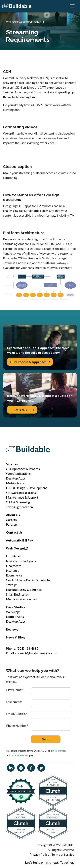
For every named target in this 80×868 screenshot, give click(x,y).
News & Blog (15, 637)
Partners (12, 524)
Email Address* (17, 713)
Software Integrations (21, 493)
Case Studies (16, 607)
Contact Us (14, 532)
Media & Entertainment (22, 599)
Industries (13, 556)
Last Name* (14, 702)
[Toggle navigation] (72, 6)
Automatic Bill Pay (20, 540)
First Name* (14, 690)
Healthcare (14, 566)
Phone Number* (17, 725)
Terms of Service (19, 755)
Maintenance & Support (22, 497)
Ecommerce (14, 575)
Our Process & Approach (30, 362)
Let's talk (24, 410)
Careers (11, 520)
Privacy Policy (59, 751)
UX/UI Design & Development (26, 488)
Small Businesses (17, 594)
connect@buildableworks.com (36, 653)
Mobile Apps (15, 483)
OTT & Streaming (18, 502)
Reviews (12, 629)
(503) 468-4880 (28, 648)
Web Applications (18, 473)
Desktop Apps (16, 478)
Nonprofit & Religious (21, 561)
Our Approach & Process (23, 469)
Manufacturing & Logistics (24, 589)
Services (12, 464)
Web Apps (13, 612)
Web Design (17, 548)
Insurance (13, 570)
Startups (12, 585)
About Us (13, 515)
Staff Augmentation (19, 507)
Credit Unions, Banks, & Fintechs (28, 580)
